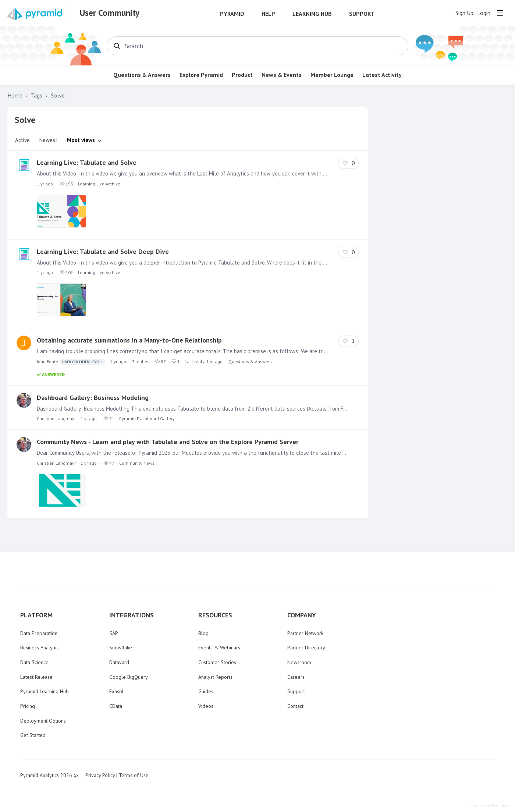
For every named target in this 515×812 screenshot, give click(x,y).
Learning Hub (312, 14)
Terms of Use (134, 775)
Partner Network (305, 633)
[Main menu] (500, 13)
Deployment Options (43, 721)
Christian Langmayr (56, 419)
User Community (110, 13)
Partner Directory (306, 648)
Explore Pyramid (201, 75)
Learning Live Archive (99, 184)
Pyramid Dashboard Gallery (147, 419)
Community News (137, 463)
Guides (206, 691)
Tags (37, 95)
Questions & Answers (142, 75)
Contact (295, 706)
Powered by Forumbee (490, 806)
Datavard (119, 662)
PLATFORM (36, 615)
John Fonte (71, 362)
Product (242, 75)
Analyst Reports (215, 677)
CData (116, 706)
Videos (206, 706)
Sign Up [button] (464, 13)
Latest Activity (382, 75)
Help (268, 14)
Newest (48, 140)
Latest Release (36, 677)
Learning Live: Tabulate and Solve (87, 162)
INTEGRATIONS (132, 615)
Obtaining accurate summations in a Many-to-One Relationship (129, 340)
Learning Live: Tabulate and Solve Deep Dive (103, 251)
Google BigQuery (129, 677)
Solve (58, 95)
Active (22, 140)
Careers (296, 677)
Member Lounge (332, 75)
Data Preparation (39, 633)
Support (362, 14)
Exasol (116, 691)
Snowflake (121, 648)
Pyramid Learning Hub (45, 691)
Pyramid (232, 14)
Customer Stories (217, 662)
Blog (203, 633)
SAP (114, 633)
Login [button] (484, 13)
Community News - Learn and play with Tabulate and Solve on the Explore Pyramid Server (168, 442)
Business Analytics (40, 648)
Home (15, 95)
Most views (81, 140)
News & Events (282, 75)
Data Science (34, 662)
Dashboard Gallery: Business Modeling (93, 398)
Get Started (33, 735)
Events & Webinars (219, 648)
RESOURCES (215, 615)
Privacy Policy (100, 775)
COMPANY (302, 615)
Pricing (28, 706)
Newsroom (299, 662)
